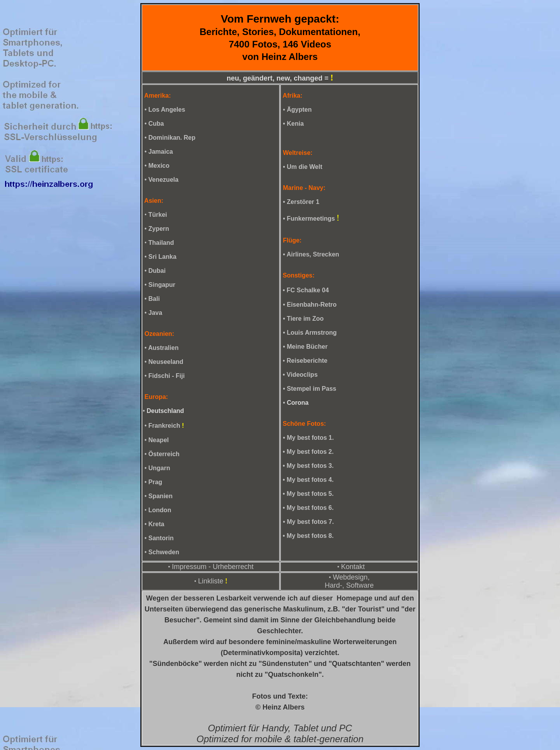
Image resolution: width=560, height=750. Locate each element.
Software (360, 585)
